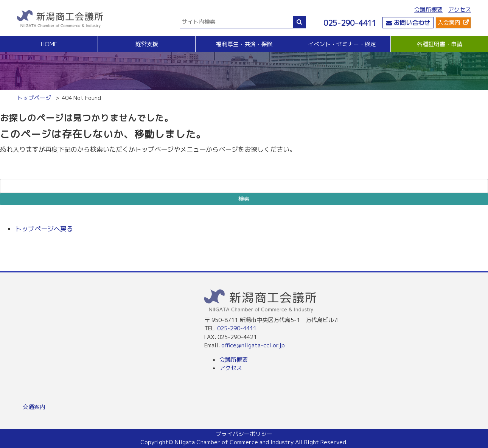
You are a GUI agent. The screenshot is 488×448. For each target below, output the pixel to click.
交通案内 (34, 407)
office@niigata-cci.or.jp (253, 345)
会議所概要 (428, 10)
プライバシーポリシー (244, 434)
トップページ (34, 98)
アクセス (460, 10)
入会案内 (449, 23)
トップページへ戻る (44, 229)
